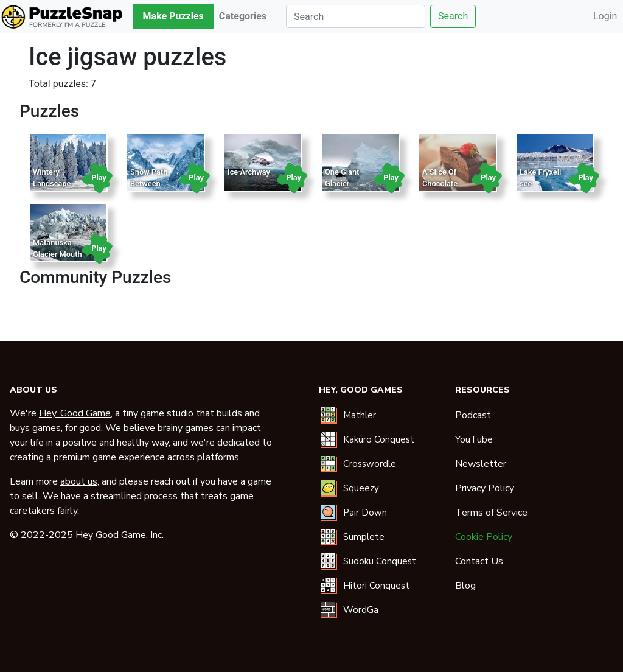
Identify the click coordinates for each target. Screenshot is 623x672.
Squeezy (361, 488)
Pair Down (365, 513)
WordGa (361, 610)
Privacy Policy (485, 488)
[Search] (356, 16)
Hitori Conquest (376, 586)
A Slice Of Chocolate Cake (440, 184)
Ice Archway (249, 172)
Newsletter (481, 464)
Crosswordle (370, 464)
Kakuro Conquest (379, 439)
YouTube (474, 439)
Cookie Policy (484, 537)
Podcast (473, 415)
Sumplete (364, 537)
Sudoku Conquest (380, 561)
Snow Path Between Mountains (149, 184)
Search (453, 16)
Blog (465, 586)
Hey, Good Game (75, 413)
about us (79, 481)
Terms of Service (491, 513)
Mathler (360, 415)
